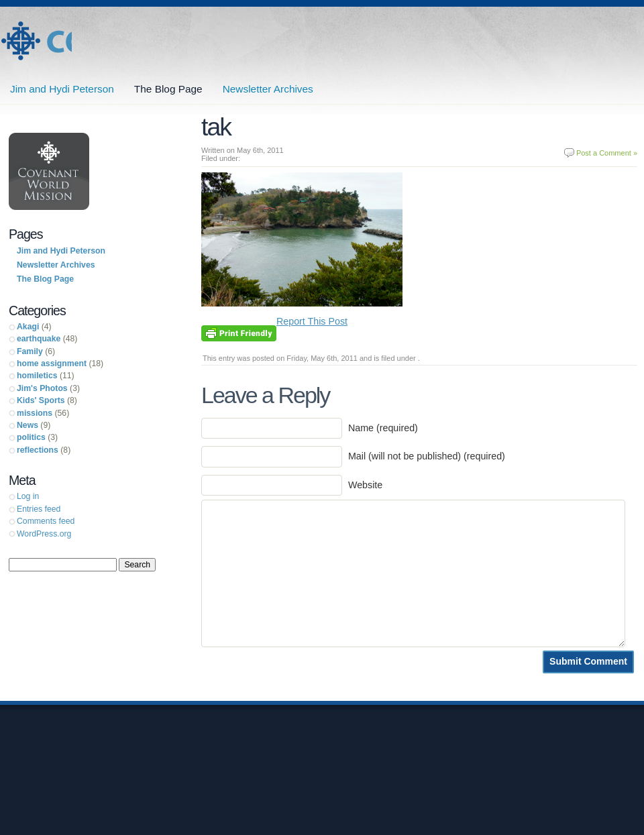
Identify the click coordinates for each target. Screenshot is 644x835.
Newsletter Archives (268, 89)
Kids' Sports (41, 400)
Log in (28, 496)
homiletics (37, 376)
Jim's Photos (42, 388)
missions (35, 413)
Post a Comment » (607, 153)
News (28, 425)
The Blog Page (168, 89)
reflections (38, 450)
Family (30, 351)
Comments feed (46, 521)
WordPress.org (44, 534)
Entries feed (39, 509)
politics (31, 437)
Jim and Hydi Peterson (36, 41)
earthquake (39, 339)
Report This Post (312, 321)
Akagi (28, 327)
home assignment (52, 364)
